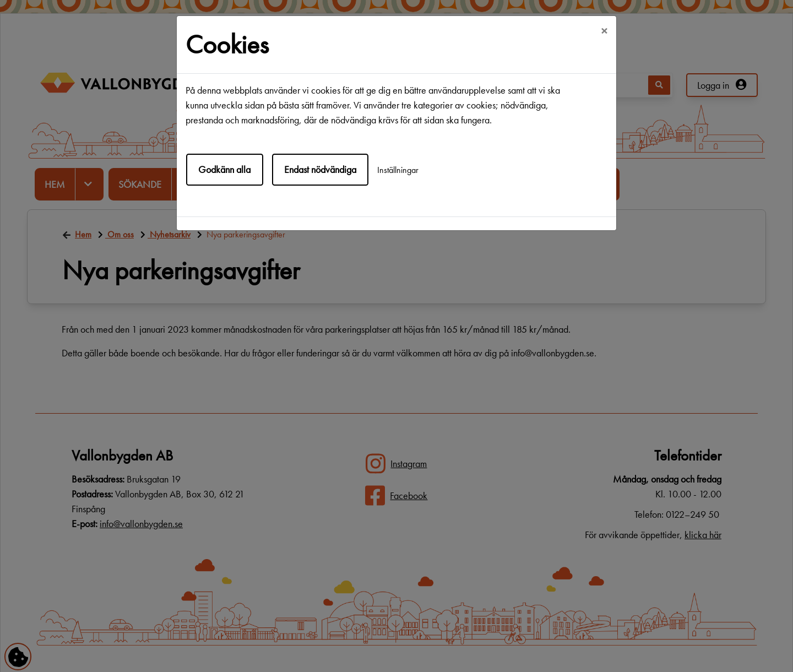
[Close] (604, 31)
